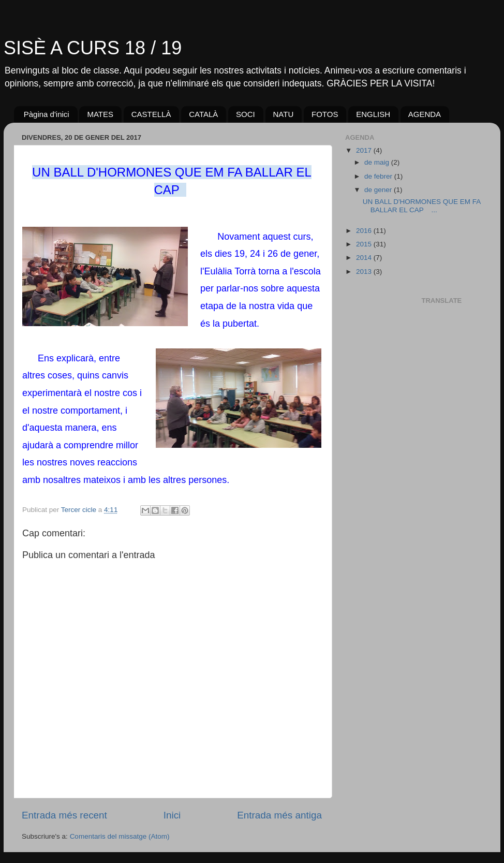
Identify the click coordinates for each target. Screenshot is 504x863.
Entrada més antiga (279, 815)
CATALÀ (203, 114)
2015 (365, 244)
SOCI (246, 114)
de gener (379, 190)
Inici (172, 815)
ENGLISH (373, 114)
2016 (365, 231)
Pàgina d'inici (47, 114)
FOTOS (325, 114)
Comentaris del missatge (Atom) (120, 836)
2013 (365, 272)
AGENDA (425, 114)
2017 (365, 150)
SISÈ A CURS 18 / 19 (93, 48)
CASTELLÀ (151, 114)
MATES (100, 114)
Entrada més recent (64, 815)
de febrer (379, 176)
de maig (378, 162)
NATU (284, 114)
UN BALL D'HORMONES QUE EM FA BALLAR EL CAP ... (422, 206)
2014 (365, 258)
